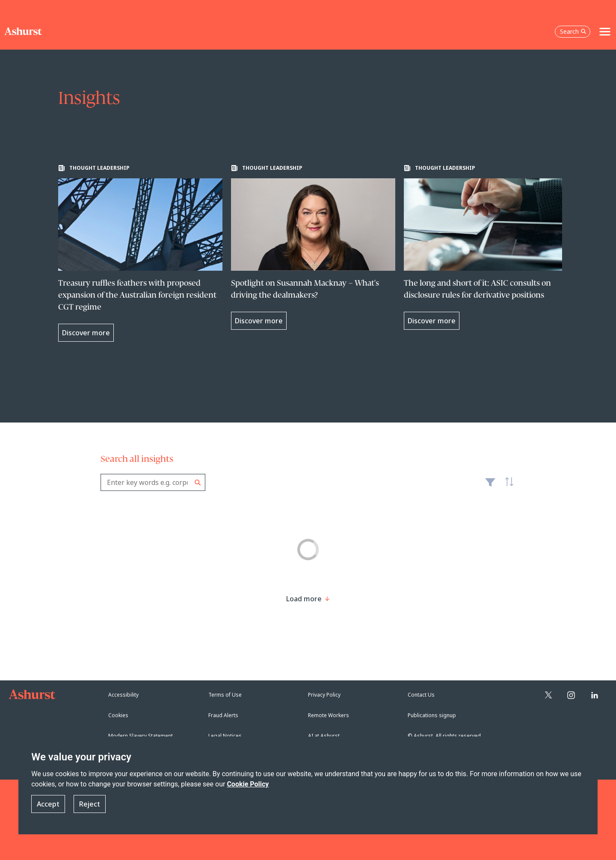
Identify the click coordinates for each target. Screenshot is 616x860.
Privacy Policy (324, 695)
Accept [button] (48, 804)
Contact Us (421, 695)
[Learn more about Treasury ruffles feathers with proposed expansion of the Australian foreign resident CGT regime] (140, 253)
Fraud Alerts (223, 715)
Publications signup (432, 715)
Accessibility (123, 695)
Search (198, 483)
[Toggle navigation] (605, 32)
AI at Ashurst (324, 736)
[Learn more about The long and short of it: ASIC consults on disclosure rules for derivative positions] (486, 247)
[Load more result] (304, 599)
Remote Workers (329, 715)
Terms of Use (225, 695)
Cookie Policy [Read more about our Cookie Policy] (248, 784)
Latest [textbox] (507, 487)
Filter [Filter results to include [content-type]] (490, 486)
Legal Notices (225, 736)
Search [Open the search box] (573, 31)
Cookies (118, 715)
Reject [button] (90, 804)
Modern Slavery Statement (141, 736)
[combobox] (153, 482)
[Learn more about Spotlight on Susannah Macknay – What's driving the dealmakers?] (313, 247)
